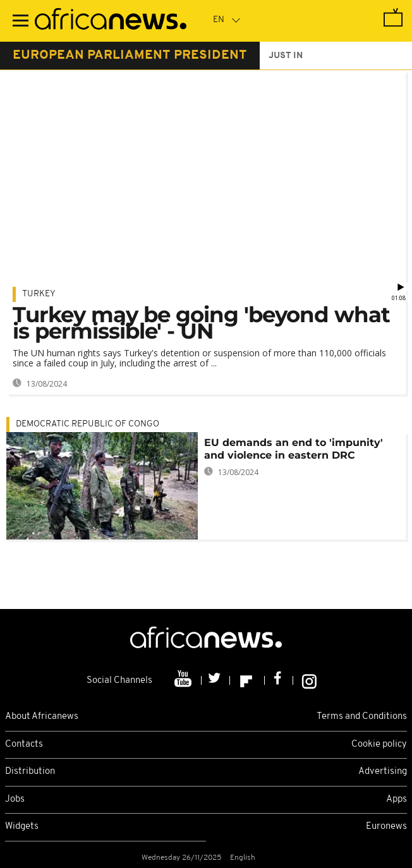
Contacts (24, 744)
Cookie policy (379, 744)
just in (286, 56)
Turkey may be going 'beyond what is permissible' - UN (201, 323)
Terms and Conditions (362, 717)
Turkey (39, 294)
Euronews (386, 827)
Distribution (30, 772)
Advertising (383, 772)
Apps (397, 799)
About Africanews (42, 717)
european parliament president (130, 56)
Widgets (22, 827)
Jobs (15, 799)
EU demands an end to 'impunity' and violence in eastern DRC (294, 449)
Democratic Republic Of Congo (88, 424)
